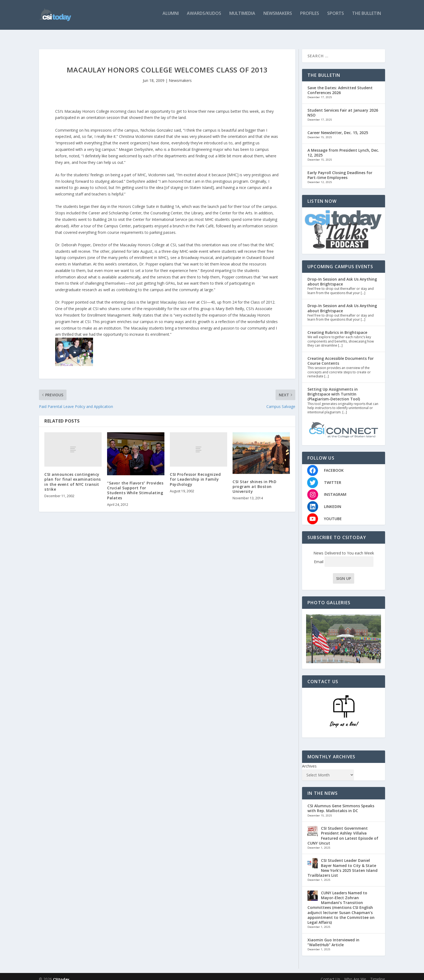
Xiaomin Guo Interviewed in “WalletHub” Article (333, 937)
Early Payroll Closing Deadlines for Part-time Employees (340, 170)
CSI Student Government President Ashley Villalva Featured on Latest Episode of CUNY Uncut (343, 830)
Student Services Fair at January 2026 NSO (343, 107)
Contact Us (330, 974)
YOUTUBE (333, 513)
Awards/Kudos (204, 17)
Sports (336, 17)
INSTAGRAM (335, 489)
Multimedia (242, 17)
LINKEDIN (333, 501)
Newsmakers (278, 17)
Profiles (310, 17)
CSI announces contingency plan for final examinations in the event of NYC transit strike (73, 476)
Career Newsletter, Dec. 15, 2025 (338, 127)
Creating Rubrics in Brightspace (337, 327)
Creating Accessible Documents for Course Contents (341, 355)
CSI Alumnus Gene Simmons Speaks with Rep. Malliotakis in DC (341, 803)
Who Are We (355, 974)
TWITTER (333, 477)
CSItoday (61, 974)
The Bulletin (367, 17)
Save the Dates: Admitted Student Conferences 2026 (340, 85)
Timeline (378, 974)
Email (344, 556)
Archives (309, 761)
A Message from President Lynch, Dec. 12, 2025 (343, 147)
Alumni (171, 17)
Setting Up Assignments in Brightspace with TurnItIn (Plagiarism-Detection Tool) (334, 389)
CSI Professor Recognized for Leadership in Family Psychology (195, 474)
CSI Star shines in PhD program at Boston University (254, 481)
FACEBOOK (334, 465)
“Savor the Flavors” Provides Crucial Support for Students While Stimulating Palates (135, 485)
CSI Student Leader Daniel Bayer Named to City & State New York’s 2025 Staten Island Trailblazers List (342, 862)
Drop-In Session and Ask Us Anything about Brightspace (342, 276)
